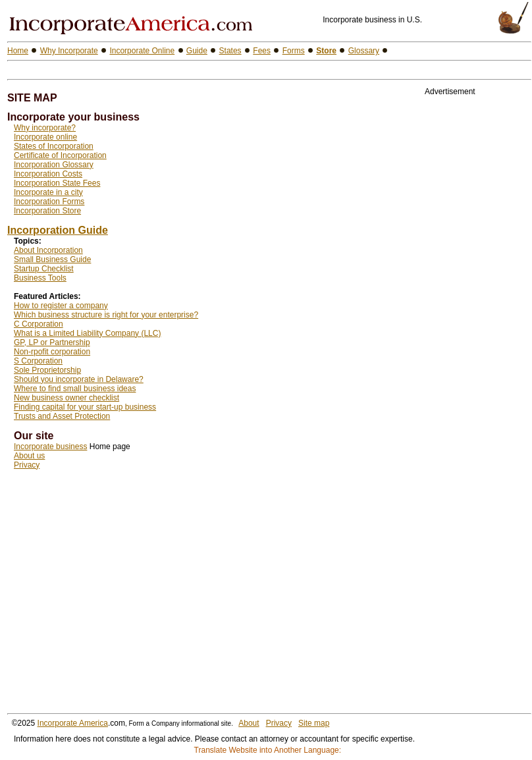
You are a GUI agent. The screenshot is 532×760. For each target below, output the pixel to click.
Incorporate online (45, 137)
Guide (197, 51)
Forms (294, 51)
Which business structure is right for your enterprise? (106, 315)
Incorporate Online (142, 51)
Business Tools (40, 278)
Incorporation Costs (48, 174)
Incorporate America (73, 723)
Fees (262, 51)
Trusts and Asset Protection (62, 416)
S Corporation (38, 361)
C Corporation (39, 324)
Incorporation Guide (58, 230)
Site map (314, 723)
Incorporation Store (47, 211)
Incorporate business (50, 447)
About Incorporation (48, 250)
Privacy (27, 465)
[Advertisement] (161, 70)
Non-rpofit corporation (52, 352)
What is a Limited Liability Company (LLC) (87, 333)
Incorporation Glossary (54, 165)
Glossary (364, 51)
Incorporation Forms (49, 202)
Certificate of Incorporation (60, 155)
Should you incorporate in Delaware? (79, 379)
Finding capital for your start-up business (85, 407)
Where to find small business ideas (75, 389)
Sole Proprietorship (47, 370)
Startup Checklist (44, 269)
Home (18, 51)
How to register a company (61, 306)
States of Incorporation (54, 146)
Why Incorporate (69, 51)
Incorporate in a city (48, 192)
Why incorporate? (45, 128)
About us (29, 456)
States (230, 51)
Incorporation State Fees (57, 183)
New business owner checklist (66, 398)
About (249, 723)
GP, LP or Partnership (52, 342)
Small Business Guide (52, 259)
